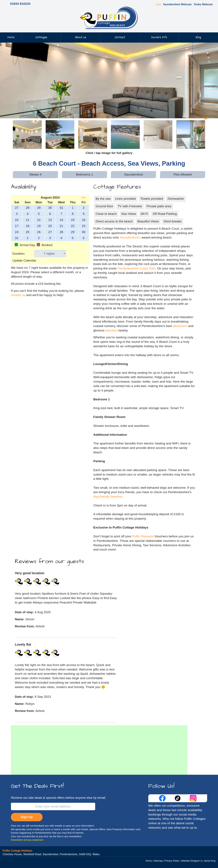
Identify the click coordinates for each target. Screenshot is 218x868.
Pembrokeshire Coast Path (136, 268)
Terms (149, 861)
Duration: (19, 254)
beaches (111, 330)
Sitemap (158, 861)
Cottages (41, 38)
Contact (120, 38)
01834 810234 (20, 4)
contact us (18, 295)
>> (84, 197)
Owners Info (159, 38)
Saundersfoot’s (130, 237)
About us (80, 38)
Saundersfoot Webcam (177, 4)
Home (11, 38)
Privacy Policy (172, 861)
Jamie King (210, 861)
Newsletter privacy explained (27, 840)
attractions (180, 326)
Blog (198, 38)
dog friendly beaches (108, 497)
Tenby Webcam (203, 4)
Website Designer (190, 861)
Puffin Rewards (143, 536)
